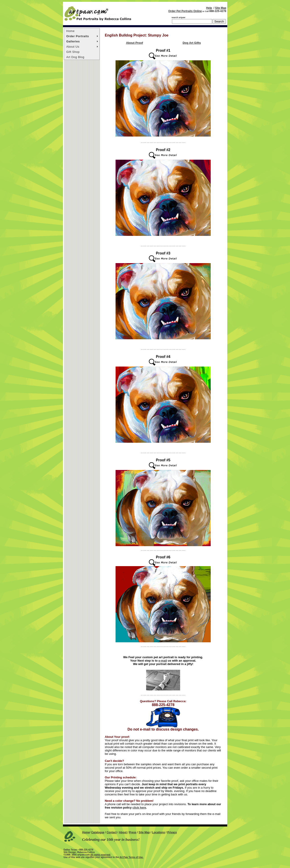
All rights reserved (100, 855)
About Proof (134, 43)
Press (133, 832)
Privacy (172, 832)
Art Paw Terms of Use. (131, 857)
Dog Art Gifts (192, 43)
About (123, 832)
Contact (112, 832)
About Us (73, 47)
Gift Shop (73, 52)
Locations (158, 832)
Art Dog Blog (75, 57)
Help (209, 8)
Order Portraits (78, 36)
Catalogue (98, 832)
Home (71, 31)
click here (139, 808)
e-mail (163, 661)
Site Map (221, 8)
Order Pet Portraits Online (185, 11)
